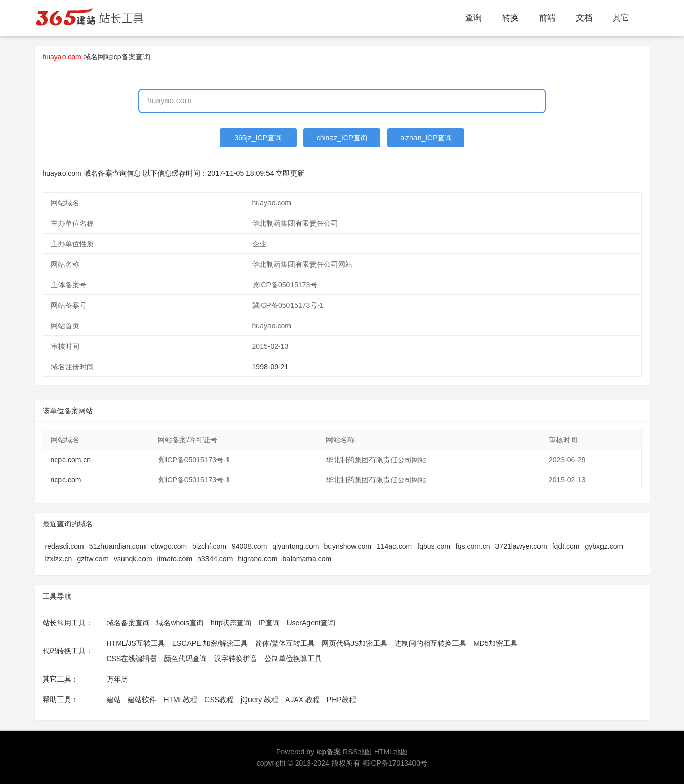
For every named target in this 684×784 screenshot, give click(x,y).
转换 (510, 18)
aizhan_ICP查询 (426, 138)
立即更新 (290, 173)
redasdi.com (65, 546)
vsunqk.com (133, 559)
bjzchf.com (209, 546)
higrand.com (257, 559)
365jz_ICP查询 (258, 138)
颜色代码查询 (185, 659)
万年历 (117, 679)
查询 (473, 18)
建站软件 (142, 700)
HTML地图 (391, 752)
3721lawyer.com (521, 546)
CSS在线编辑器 (132, 659)
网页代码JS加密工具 (355, 643)
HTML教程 (180, 700)
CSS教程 (219, 700)
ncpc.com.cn (71, 460)
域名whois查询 (180, 623)
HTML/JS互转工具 (136, 643)
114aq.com (394, 546)
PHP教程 (341, 700)
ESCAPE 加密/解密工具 (210, 643)
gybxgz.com (604, 546)
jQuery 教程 (260, 700)
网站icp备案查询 (124, 57)
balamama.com (307, 559)
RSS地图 (357, 752)
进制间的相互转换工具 (430, 643)
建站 (114, 700)
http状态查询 (231, 623)
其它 (621, 18)
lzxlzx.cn (59, 559)
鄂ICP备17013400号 (395, 763)
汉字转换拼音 (236, 659)
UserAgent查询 (310, 623)
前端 (547, 18)
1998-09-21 (271, 367)
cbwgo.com (169, 546)
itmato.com (175, 559)
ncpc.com (66, 480)
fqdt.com (566, 546)
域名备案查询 (128, 623)
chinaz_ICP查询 (342, 138)
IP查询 (269, 623)
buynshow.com (348, 546)
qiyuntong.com (295, 546)
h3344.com (215, 559)
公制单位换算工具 (293, 659)
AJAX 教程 (303, 700)
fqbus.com (434, 546)
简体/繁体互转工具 (285, 643)
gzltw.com (92, 559)
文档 (584, 18)
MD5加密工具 (495, 643)
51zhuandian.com (118, 546)
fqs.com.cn (473, 546)
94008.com (249, 546)
